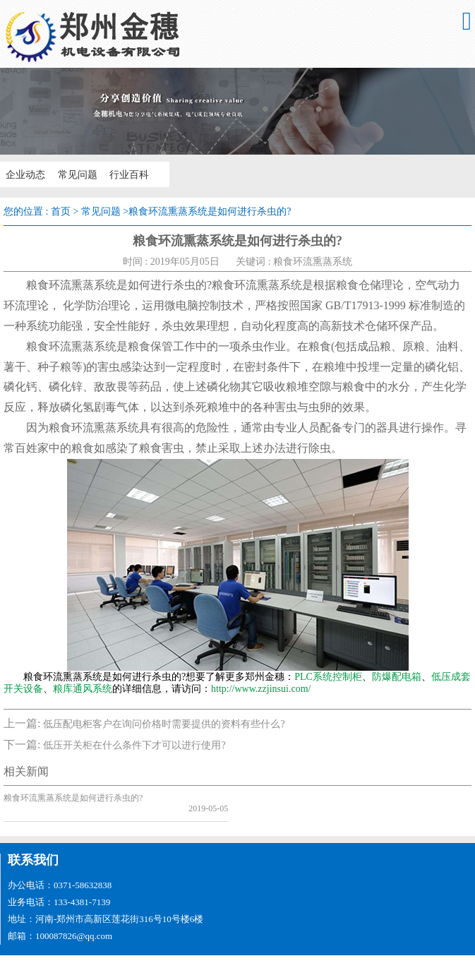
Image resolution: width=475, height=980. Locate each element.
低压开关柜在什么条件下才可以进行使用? (134, 745)
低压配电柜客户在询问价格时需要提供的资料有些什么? (164, 724)
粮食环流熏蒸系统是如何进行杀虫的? (73, 798)
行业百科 (121, 174)
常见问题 (72, 174)
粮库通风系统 (83, 689)
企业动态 (23, 174)
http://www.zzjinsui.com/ (261, 689)
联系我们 (33, 849)
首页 (61, 211)
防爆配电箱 (397, 677)
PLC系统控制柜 (328, 677)
